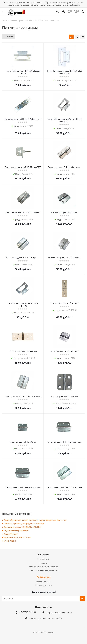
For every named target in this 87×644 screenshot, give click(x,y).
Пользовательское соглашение (44, 567)
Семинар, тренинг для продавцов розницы (24, 523)
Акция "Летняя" (11, 534)
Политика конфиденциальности (43, 570)
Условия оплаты (43, 582)
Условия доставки (44, 585)
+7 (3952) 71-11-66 (28, 612)
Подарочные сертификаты (16, 530)
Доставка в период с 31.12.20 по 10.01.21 (23, 527)
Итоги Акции (10, 541)
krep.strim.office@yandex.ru (59, 613)
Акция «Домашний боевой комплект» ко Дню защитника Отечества (35, 520)
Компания (44, 554)
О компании (43, 559)
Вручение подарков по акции (18, 537)
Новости (44, 563)
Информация (44, 577)
